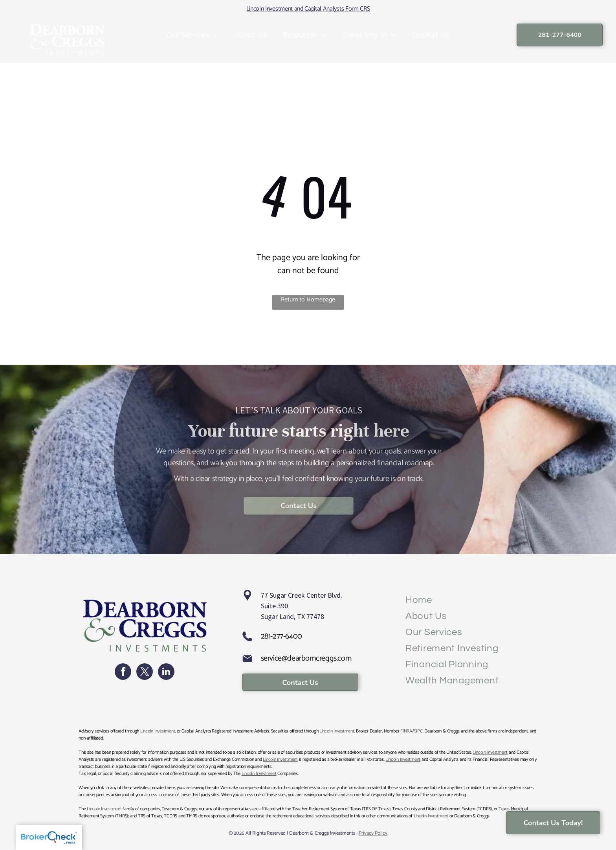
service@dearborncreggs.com (306, 658)
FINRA (406, 731)
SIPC (418, 731)
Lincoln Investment (158, 731)
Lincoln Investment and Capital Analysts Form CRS (308, 9)
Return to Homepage (308, 300)
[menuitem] (192, 35)
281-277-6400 (281, 636)
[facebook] (123, 673)
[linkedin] (166, 673)
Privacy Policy (373, 833)
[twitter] (145, 673)
